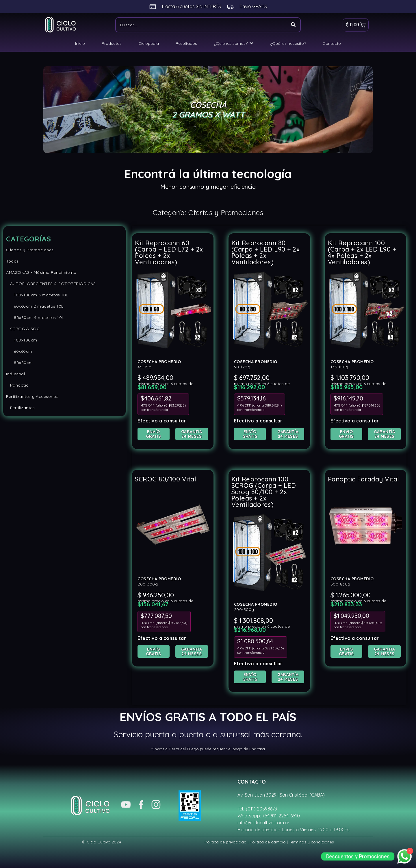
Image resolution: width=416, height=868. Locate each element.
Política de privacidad (225, 842)
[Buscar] (201, 25)
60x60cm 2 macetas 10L (35, 306)
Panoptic (17, 385)
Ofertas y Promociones (30, 250)
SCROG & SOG (23, 329)
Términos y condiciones (311, 842)
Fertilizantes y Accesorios (32, 396)
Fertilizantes (20, 408)
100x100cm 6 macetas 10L (37, 295)
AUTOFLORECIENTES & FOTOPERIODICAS (51, 284)
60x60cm (19, 351)
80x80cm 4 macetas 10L (35, 317)
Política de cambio (268, 842)
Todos (12, 261)
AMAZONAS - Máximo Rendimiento (41, 272)
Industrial (15, 374)
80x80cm (19, 363)
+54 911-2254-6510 (281, 815)
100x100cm (22, 340)
